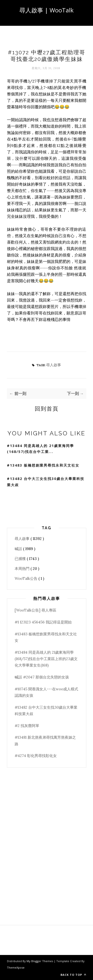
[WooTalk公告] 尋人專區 (35, 610)
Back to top (73, 975)
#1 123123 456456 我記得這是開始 (43, 622)
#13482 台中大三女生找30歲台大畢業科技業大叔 (46, 482)
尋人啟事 (54, 365)
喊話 (19, 549)
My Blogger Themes (40, 961)
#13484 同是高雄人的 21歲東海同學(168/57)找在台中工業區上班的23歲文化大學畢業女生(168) (46, 659)
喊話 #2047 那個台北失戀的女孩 (42, 677)
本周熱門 (23, 569)
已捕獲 (21, 559)
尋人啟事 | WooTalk (46, 10)
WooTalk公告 (27, 578)
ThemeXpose (16, 967)
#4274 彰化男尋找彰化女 (36, 756)
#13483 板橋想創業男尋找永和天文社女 (43, 465)
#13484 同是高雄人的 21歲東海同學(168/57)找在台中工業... (40, 449)
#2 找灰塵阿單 (27, 726)
